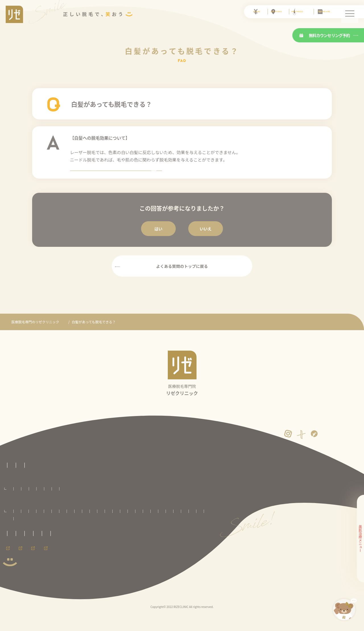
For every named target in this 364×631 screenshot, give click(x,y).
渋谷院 (14, 533)
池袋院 (175, 526)
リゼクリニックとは (51, 479)
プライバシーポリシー (106, 555)
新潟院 (111, 533)
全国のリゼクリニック (20, 517)
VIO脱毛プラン (80, 503)
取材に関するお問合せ (20, 555)
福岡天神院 (96, 540)
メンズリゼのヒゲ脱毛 (129, 581)
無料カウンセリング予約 (325, 35)
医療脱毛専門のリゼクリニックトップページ (37, 469)
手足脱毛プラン (198, 503)
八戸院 (46, 526)
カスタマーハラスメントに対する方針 (160, 555)
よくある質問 (124, 479)
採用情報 (39, 581)
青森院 (30, 526)
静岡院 (127, 533)
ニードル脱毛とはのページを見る (182, 178)
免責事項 (10, 565)
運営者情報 (34, 565)
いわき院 (96, 526)
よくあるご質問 (77, 336)
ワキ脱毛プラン (226, 503)
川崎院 (78, 533)
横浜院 (95, 533)
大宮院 (130, 526)
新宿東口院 (194, 526)
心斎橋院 (37, 540)
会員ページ (11, 581)
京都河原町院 (194, 533)
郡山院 (113, 526)
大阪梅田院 (17, 540)
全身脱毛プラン (20, 503)
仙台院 (78, 526)
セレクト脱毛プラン (50, 503)
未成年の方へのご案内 (63, 555)
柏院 (160, 526)
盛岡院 (62, 526)
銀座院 (30, 533)
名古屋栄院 (146, 533)
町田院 (62, 533)
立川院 (46, 533)
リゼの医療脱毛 (15, 479)
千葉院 (146, 526)
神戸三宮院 (57, 540)
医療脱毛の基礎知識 (90, 479)
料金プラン (11, 495)
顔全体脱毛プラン (108, 503)
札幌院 (14, 526)
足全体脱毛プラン (169, 503)
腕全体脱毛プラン (139, 503)
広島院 (76, 540)
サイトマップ (61, 565)
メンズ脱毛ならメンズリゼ (79, 581)
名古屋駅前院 (169, 533)
